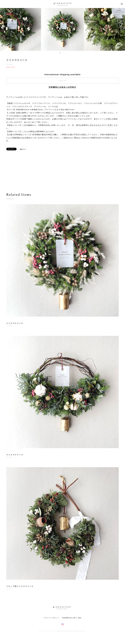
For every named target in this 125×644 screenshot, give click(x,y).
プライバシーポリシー (52, 618)
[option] (63, 29)
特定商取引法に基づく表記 (72, 618)
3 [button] (64, 53)
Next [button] (121, 29)
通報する (23, 149)
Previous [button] (4, 29)
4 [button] (65, 53)
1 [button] (60, 53)
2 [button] (62, 53)
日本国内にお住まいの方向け (62, 87)
